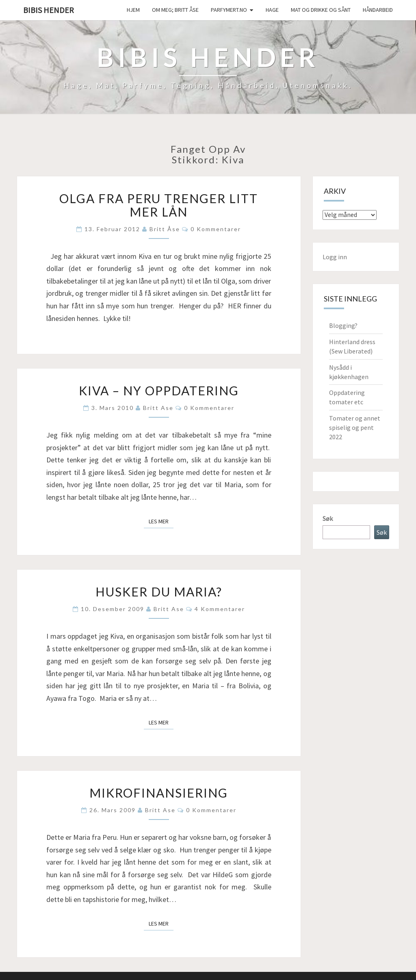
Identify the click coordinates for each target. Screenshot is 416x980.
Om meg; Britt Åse (175, 10)
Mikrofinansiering (159, 793)
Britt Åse (165, 229)
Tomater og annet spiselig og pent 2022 (355, 427)
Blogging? (343, 325)
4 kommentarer (220, 609)
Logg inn (335, 257)
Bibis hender (49, 10)
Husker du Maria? (159, 592)
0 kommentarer (216, 229)
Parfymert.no (229, 10)
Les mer (161, 521)
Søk (328, 518)
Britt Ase (158, 408)
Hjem (133, 10)
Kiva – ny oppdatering (159, 390)
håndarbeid (378, 10)
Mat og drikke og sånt (321, 10)
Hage (272, 10)
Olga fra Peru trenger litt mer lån (159, 205)
